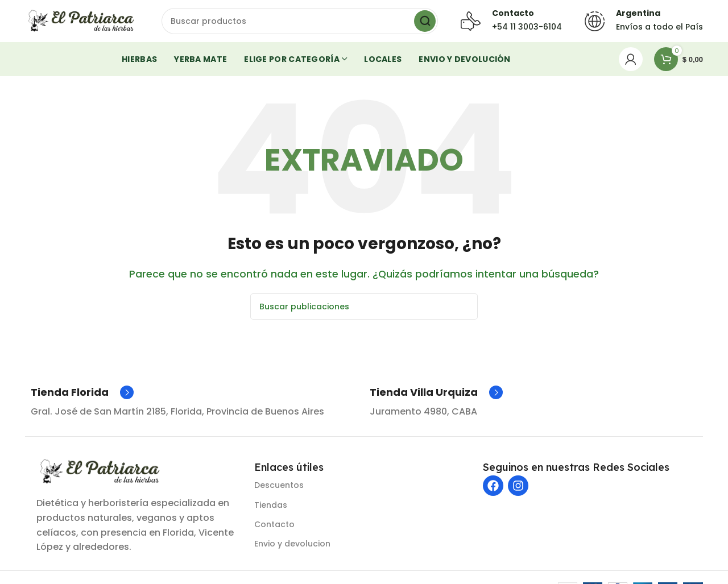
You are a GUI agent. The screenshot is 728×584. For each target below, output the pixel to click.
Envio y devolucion (292, 547)
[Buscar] (300, 23)
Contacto (274, 528)
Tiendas (271, 508)
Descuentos (279, 488)
